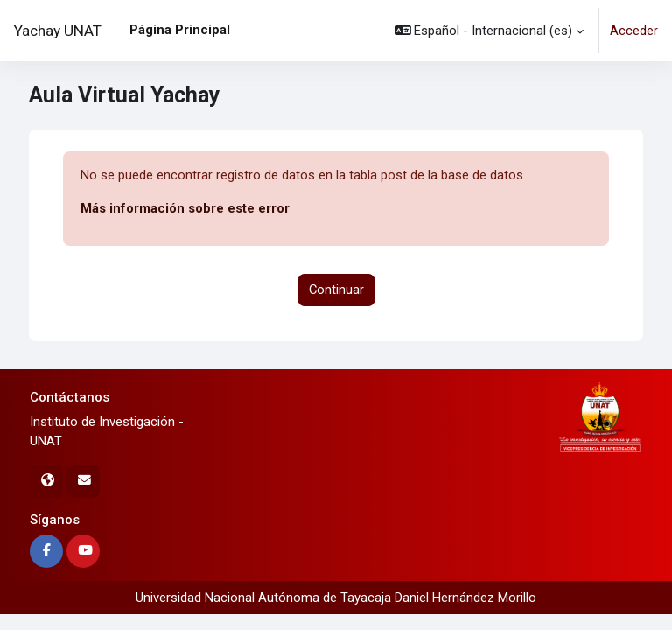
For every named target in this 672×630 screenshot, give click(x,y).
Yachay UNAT (58, 31)
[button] (490, 31)
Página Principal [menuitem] (180, 30)
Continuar (336, 290)
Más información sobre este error (185, 208)
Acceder (634, 31)
